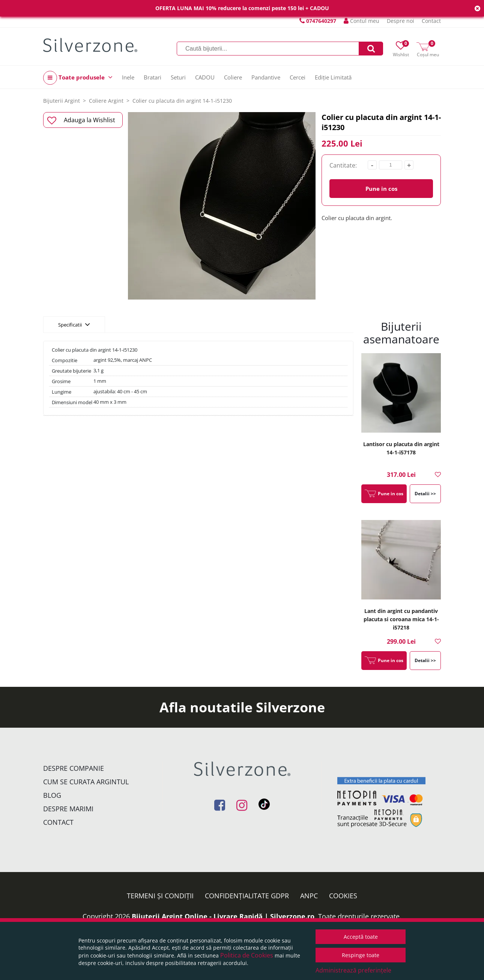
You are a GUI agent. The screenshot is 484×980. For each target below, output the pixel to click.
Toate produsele (78, 78)
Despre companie (74, 768)
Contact (431, 21)
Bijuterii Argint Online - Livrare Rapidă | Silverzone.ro (223, 916)
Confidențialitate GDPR (247, 896)
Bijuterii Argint (62, 101)
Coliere (233, 77)
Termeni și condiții (160, 896)
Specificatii (74, 324)
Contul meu (361, 21)
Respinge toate (361, 955)
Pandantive (266, 77)
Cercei (298, 77)
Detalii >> (425, 494)
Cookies (343, 896)
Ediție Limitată (333, 77)
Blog (52, 795)
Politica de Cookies (247, 955)
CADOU (205, 77)
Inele (128, 77)
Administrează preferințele (353, 970)
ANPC (309, 896)
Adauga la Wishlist (81, 120)
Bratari (153, 77)
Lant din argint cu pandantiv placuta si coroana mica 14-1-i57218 (401, 619)
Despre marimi (68, 809)
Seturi (178, 77)
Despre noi (401, 21)
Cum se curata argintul (86, 782)
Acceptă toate (361, 937)
